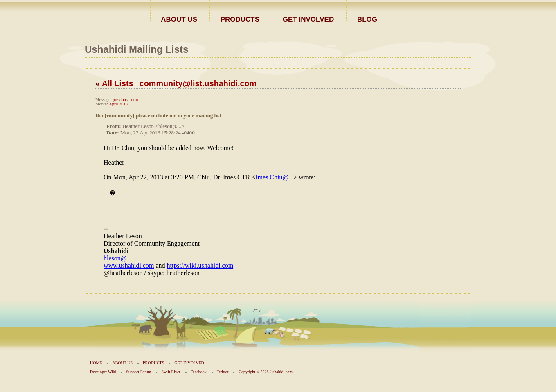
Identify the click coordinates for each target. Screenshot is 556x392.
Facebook (199, 372)
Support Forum (139, 372)
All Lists (118, 83)
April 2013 (118, 104)
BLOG (367, 19)
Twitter (223, 372)
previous (120, 100)
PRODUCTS (240, 19)
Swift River (171, 372)
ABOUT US (179, 19)
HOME (96, 363)
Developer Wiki (103, 372)
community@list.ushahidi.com (198, 83)
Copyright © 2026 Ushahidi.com (265, 372)
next (135, 100)
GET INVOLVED (308, 19)
